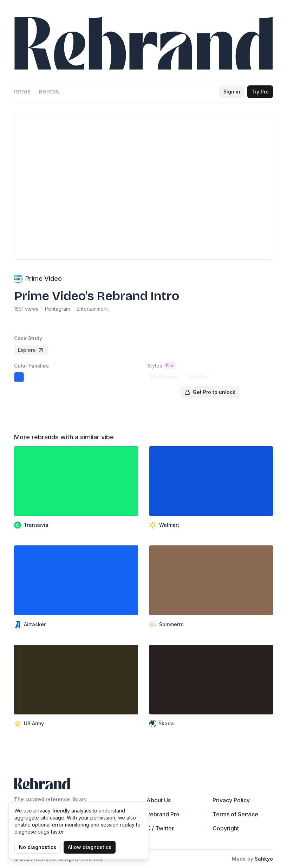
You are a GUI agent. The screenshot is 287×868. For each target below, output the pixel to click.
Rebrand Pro (163, 814)
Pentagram (57, 309)
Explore (31, 350)
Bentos (49, 92)
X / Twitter (160, 828)
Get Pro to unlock (210, 392)
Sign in (232, 92)
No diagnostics (38, 847)
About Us (159, 800)
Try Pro (260, 92)
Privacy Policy (231, 800)
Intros (22, 92)
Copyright (226, 828)
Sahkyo (264, 859)
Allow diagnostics (90, 847)
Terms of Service (235, 814)
